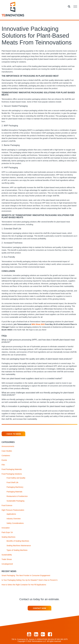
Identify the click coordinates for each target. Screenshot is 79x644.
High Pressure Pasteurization (13, 510)
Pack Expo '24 (7, 532)
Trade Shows (7, 559)
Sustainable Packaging (15, 501)
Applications (11, 514)
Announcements (8, 446)
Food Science (7, 505)
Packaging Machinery (15, 487)
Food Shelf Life (12, 482)
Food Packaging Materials (12, 469)
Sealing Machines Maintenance (19, 546)
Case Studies (7, 451)
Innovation (6, 528)
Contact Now (39, 608)
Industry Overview (14, 519)
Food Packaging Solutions (12, 474)
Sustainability (7, 555)
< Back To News (13, 434)
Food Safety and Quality (16, 478)
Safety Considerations (15, 523)
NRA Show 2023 (38, 324)
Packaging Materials (14, 492)
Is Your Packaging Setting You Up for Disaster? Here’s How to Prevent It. (30, 580)
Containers (6, 456)
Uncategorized (7, 564)
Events (4, 460)
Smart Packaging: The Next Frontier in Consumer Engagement (26, 575)
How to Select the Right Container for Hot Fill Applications (24, 585)
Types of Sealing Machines (17, 550)
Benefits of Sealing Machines (18, 541)
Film (3, 465)
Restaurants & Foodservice (17, 496)
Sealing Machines (9, 537)
